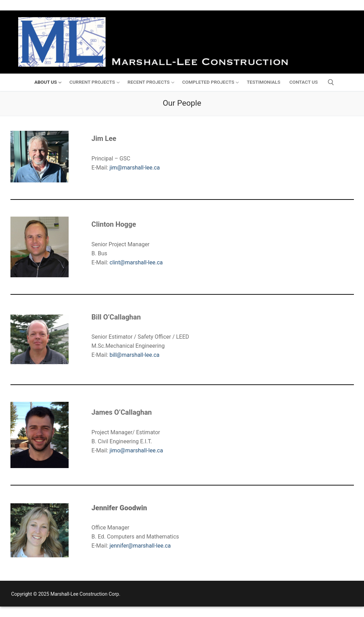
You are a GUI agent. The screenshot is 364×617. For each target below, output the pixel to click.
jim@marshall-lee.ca (134, 168)
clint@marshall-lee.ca (136, 262)
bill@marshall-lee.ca (134, 355)
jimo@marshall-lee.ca (136, 450)
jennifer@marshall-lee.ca (140, 546)
